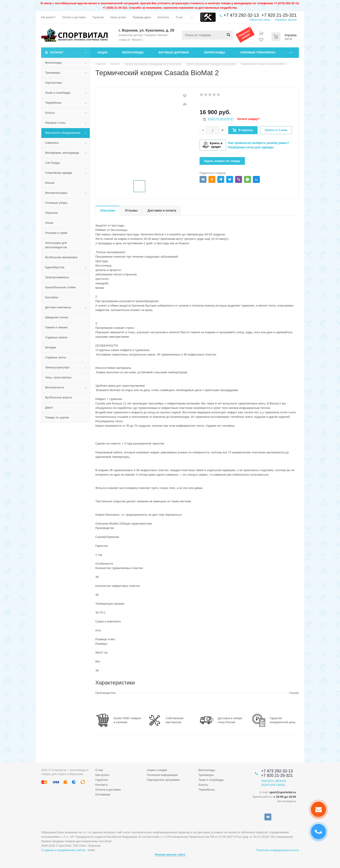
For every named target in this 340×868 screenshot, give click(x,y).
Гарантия (101, 780)
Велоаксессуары (56, 193)
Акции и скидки (157, 770)
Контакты (102, 785)
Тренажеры (53, 73)
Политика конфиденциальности (278, 850)
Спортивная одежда (59, 173)
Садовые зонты (56, 357)
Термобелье (53, 103)
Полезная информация (162, 775)
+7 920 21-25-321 (279, 15)
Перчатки (51, 213)
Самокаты (52, 143)
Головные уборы (56, 203)
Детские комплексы (58, 307)
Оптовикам (103, 794)
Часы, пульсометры (58, 377)
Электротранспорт (57, 367)
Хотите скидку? (248, 119)
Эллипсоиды (214, 52)
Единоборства (55, 267)
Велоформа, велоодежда (62, 153)
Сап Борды (53, 163)
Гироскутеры (54, 83)
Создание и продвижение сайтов (63, 850)
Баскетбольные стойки (60, 287)
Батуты (50, 113)
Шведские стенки (57, 317)
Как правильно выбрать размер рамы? (259, 143)
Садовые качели (56, 337)
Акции (102, 52)
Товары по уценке (57, 417)
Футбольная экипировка (61, 257)
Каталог (57, 52)
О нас (99, 770)
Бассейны (52, 297)
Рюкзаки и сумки (56, 233)
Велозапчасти (54, 387)
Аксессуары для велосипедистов (56, 245)
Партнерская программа (163, 780)
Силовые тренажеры (258, 52)
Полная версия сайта (170, 855)
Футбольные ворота (58, 397)
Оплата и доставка (108, 790)
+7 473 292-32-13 (241, 15)
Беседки (51, 347)
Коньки (50, 183)
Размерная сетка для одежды (251, 147)
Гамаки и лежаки (56, 327)
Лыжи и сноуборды (58, 93)
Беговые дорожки (174, 52)
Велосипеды (133, 52)
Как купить (102, 775)
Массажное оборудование (63, 133)
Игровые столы (55, 123)
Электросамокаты (57, 277)
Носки (49, 223)
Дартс (49, 407)
